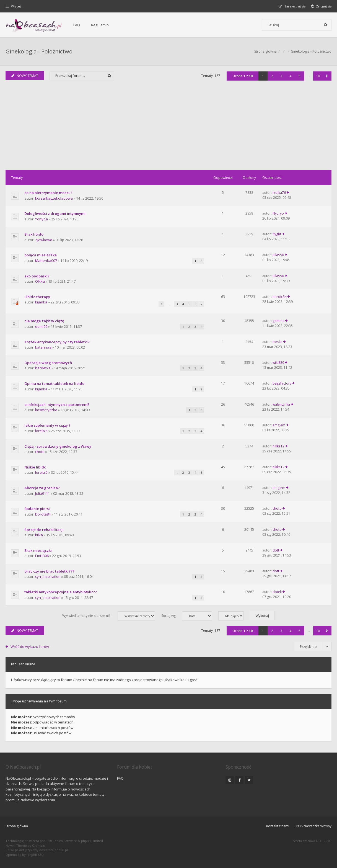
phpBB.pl (61, 850)
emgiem (279, 425)
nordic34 (280, 297)
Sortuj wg (187, 616)
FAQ (77, 25)
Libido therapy (37, 297)
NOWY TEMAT (25, 76)
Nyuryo (278, 213)
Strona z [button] (243, 76)
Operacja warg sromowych (48, 363)
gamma (278, 321)
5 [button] (300, 76)
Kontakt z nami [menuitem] (278, 826)
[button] (327, 76)
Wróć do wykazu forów (30, 647)
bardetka (43, 368)
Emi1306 (42, 556)
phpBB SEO (36, 855)
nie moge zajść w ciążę (44, 321)
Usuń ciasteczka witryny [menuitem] (313, 826)
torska (278, 342)
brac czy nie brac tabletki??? (49, 571)
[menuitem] (321, 6)
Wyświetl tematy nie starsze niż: (109, 616)
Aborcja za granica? (42, 488)
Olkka (40, 281)
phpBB (45, 841)
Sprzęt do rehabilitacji (44, 530)
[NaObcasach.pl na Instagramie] (230, 780)
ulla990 (278, 255)
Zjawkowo (44, 240)
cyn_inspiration (48, 576)
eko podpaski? (37, 276)
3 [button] (281, 76)
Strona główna (17, 826)
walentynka (281, 404)
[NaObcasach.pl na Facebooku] (239, 780)
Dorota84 (43, 514)
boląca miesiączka (41, 255)
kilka (39, 535)
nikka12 (278, 446)
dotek (277, 592)
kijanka (41, 302)
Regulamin (100, 25)
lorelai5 (41, 431)
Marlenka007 (46, 261)
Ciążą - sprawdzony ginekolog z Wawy (58, 446)
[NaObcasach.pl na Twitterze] (249, 780)
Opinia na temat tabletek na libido (54, 383)
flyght (277, 234)
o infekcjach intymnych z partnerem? (57, 405)
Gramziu (39, 845)
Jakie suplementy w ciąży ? (47, 425)
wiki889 (278, 363)
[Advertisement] (168, 129)
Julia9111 (42, 493)
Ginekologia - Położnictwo (39, 51)
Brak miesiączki (38, 550)
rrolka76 (279, 193)
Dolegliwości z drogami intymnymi (55, 213)
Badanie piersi (37, 509)
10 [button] (318, 76)
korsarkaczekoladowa (54, 198)
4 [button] (290, 76)
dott (276, 550)
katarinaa (43, 347)
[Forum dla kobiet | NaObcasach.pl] (34, 25)
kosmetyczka (46, 410)
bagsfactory (282, 383)
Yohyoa (42, 219)
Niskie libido (35, 467)
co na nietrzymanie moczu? (48, 193)
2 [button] (272, 76)
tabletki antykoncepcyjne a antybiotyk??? (61, 592)
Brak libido (34, 234)
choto (40, 452)
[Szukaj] (326, 25)
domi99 (41, 326)
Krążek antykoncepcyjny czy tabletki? (57, 342)
